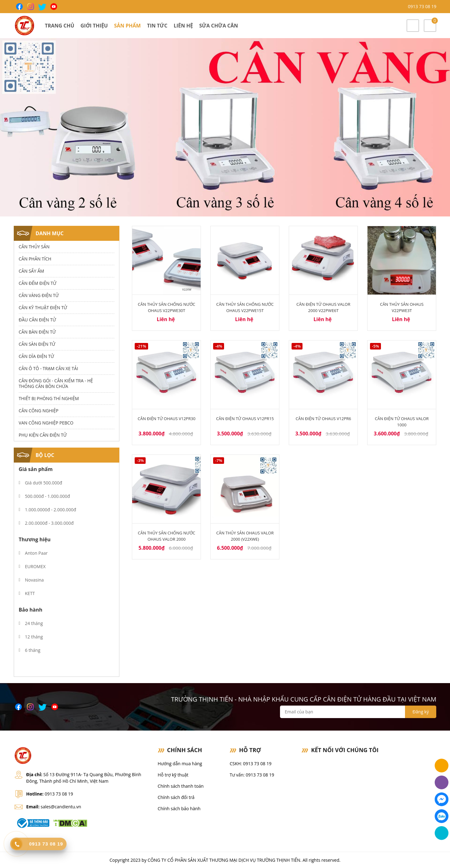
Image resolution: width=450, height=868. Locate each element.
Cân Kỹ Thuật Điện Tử (43, 308)
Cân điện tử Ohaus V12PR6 (323, 419)
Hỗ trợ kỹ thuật (173, 775)
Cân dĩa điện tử (36, 356)
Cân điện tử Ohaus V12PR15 (245, 419)
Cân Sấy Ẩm (31, 271)
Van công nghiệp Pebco (46, 423)
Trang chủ (59, 26)
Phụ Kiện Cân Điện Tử (43, 435)
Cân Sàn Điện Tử (37, 344)
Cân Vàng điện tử (39, 295)
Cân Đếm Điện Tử (38, 283)
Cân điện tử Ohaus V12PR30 (167, 419)
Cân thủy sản (34, 247)
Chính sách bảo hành (179, 808)
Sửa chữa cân (218, 26)
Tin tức (157, 26)
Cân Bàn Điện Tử (37, 332)
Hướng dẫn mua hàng (180, 764)
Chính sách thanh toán (181, 786)
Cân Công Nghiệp (39, 411)
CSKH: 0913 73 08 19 (251, 764)
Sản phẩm (127, 26)
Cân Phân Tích (35, 259)
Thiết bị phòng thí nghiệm (49, 398)
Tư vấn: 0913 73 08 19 (252, 775)
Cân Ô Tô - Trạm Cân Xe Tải (48, 368)
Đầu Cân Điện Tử (37, 320)
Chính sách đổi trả (176, 797)
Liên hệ (183, 26)
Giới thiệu (94, 26)
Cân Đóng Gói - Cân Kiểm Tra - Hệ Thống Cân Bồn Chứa (56, 383)
